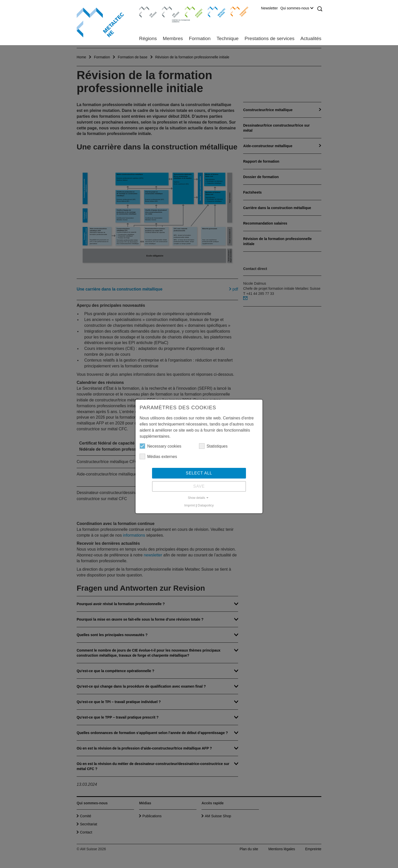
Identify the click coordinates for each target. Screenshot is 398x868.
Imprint (190, 505)
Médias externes (158, 456)
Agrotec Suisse (190, 11)
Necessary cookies (160, 446)
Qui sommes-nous (297, 8)
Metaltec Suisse (213, 11)
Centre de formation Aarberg (169, 14)
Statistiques (213, 446)
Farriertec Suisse (237, 11)
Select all (199, 473)
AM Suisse (146, 9)
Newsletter (269, 8)
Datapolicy (206, 505)
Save (199, 486)
